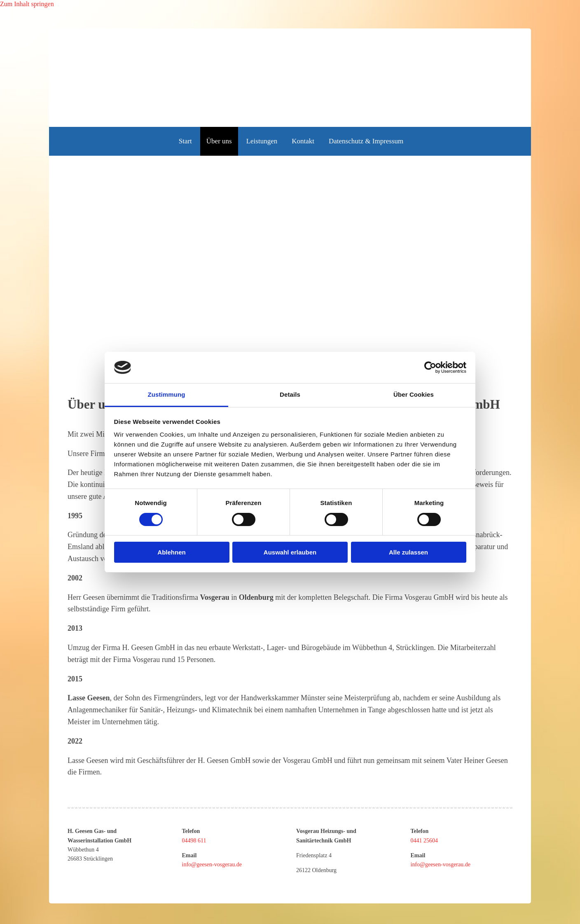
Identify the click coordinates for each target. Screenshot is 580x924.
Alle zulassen (408, 552)
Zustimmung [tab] (167, 394)
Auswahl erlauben (290, 552)
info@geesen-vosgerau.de (212, 864)
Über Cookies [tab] (414, 394)
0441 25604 (424, 841)
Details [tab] (290, 394)
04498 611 (194, 841)
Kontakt (303, 141)
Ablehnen (171, 552)
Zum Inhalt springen (27, 4)
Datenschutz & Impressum (366, 141)
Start (185, 141)
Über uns (219, 141)
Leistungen (262, 141)
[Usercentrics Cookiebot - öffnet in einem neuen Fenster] (430, 367)
